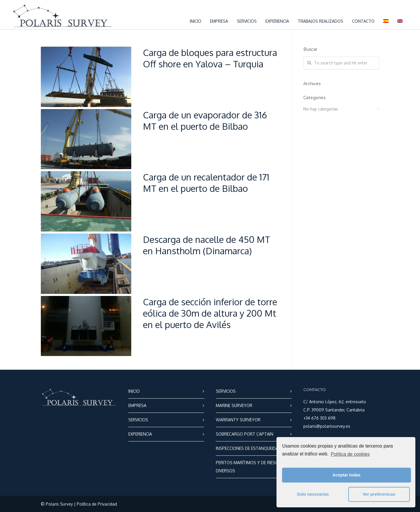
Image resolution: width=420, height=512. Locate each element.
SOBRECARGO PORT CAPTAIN (245, 434)
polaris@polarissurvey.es (327, 426)
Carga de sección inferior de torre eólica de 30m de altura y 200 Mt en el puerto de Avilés (210, 313)
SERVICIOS (247, 21)
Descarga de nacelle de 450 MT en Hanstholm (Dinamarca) (206, 245)
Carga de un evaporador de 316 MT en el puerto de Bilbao (205, 120)
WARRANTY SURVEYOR (238, 420)
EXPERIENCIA (277, 21)
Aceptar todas (346, 475)
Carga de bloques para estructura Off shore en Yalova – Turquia (210, 58)
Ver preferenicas (379, 494)
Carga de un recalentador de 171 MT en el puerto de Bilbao (206, 183)
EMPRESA (219, 21)
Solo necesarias (313, 494)
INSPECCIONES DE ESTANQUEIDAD (249, 448)
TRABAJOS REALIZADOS (321, 21)
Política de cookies (350, 454)
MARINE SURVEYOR (234, 405)
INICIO (196, 21)
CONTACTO (363, 21)
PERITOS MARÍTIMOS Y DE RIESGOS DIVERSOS (250, 467)
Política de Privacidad (97, 504)
